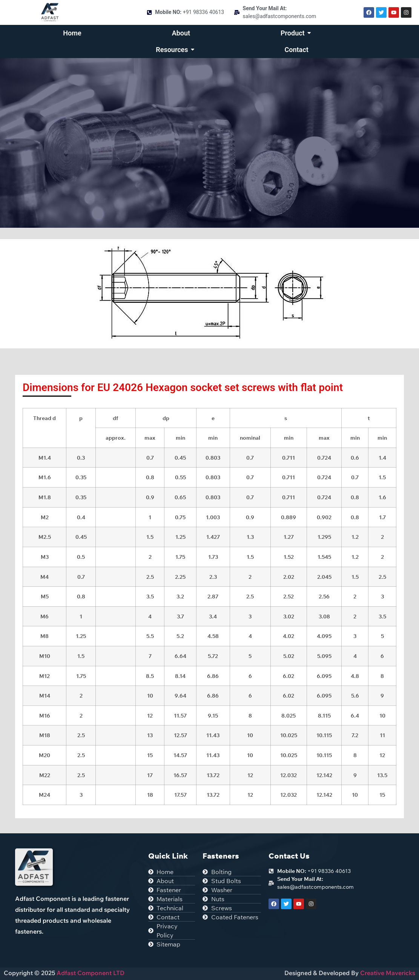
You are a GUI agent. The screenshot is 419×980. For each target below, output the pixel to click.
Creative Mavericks (388, 973)
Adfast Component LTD (90, 973)
